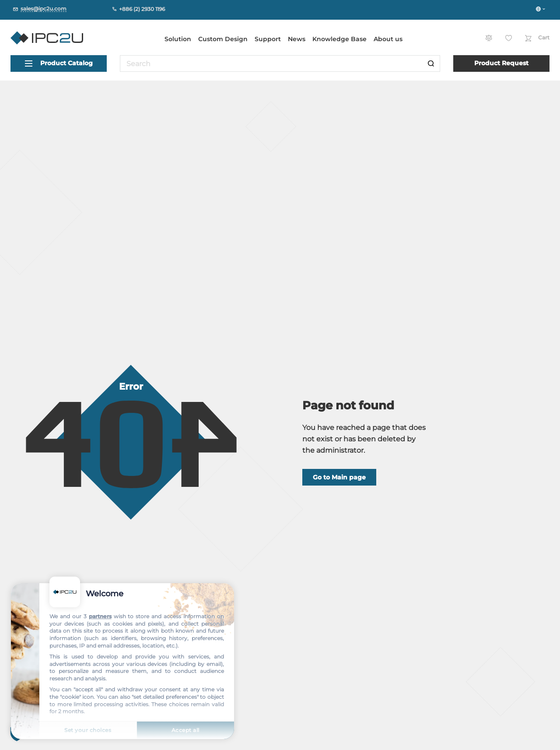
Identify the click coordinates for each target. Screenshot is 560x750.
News (297, 39)
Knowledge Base (339, 39)
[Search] (431, 63)
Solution (178, 39)
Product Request (501, 63)
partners (100, 616)
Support (268, 39)
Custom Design (223, 39)
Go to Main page (339, 477)
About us (388, 39)
